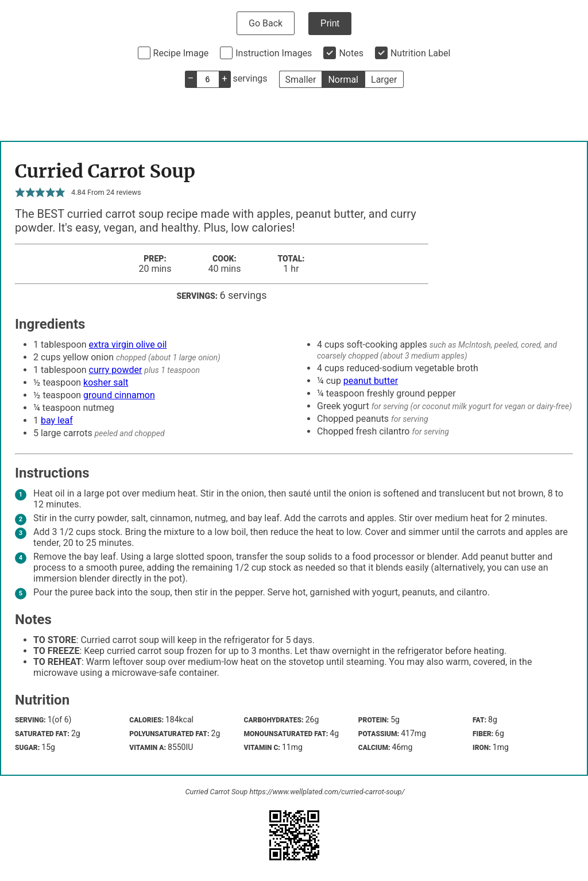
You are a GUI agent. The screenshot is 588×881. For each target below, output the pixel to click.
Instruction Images (274, 53)
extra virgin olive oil (128, 345)
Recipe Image (181, 53)
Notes (351, 53)
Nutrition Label (421, 53)
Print (330, 23)
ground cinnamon (119, 395)
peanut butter (371, 381)
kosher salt (106, 382)
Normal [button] (343, 80)
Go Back (266, 23)
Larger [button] (384, 80)
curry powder (116, 370)
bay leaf (57, 420)
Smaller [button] (301, 80)
